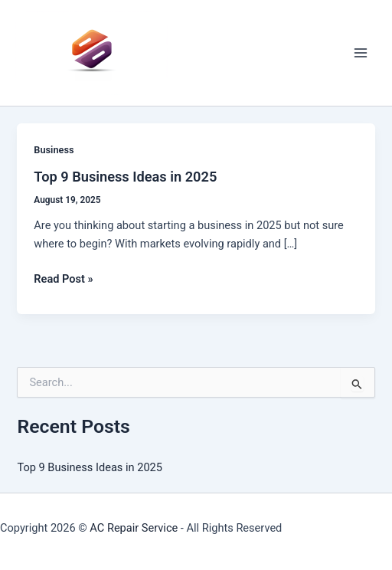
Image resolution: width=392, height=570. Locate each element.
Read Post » (63, 279)
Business (54, 150)
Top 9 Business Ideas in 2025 (125, 177)
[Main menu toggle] (361, 53)
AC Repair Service (134, 528)
